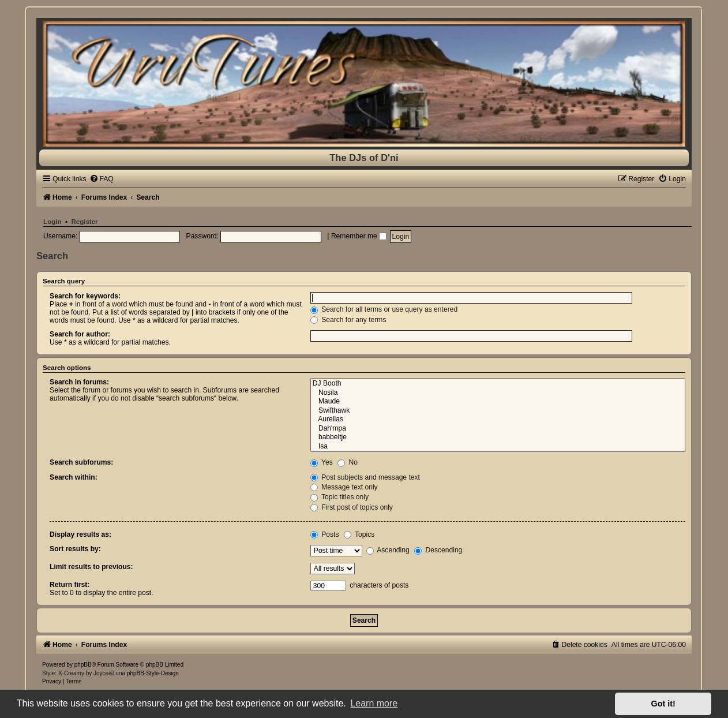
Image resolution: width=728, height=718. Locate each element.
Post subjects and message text (365, 477)
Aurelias (498, 420)
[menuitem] (102, 179)
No (348, 462)
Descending (438, 550)
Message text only (344, 487)
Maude (498, 402)
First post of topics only (352, 507)
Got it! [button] (663, 704)
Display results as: (80, 534)
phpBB (83, 665)
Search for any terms (348, 320)
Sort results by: (75, 549)
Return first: (70, 585)
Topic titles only (339, 497)
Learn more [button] (374, 703)
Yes (322, 462)
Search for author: (80, 334)
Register (84, 222)
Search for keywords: (85, 296)
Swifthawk (498, 411)
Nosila (498, 393)
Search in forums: (79, 382)
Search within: (74, 477)
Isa (498, 447)
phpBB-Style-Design (153, 673)
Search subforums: (81, 462)
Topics (359, 534)
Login (52, 222)
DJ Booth (498, 384)
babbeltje (498, 437)
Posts (325, 534)
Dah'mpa (498, 429)
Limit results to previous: (91, 567)
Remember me (359, 236)
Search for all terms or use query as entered (384, 309)
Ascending (388, 550)
